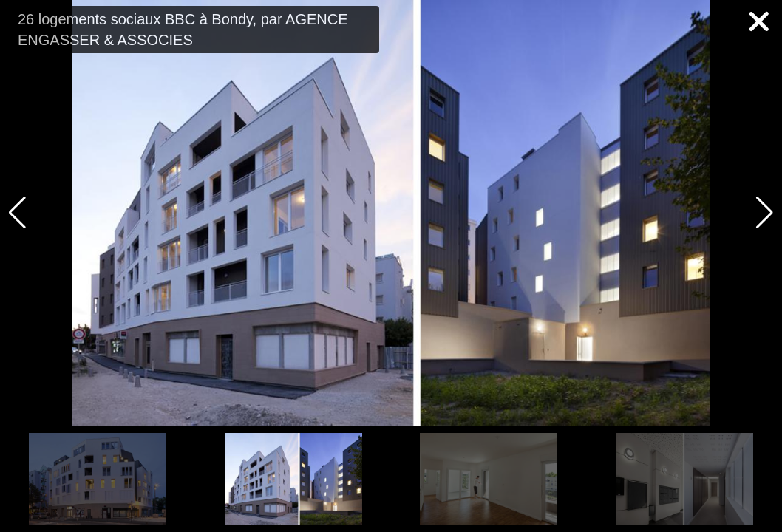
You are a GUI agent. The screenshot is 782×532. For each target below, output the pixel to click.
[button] (765, 213)
